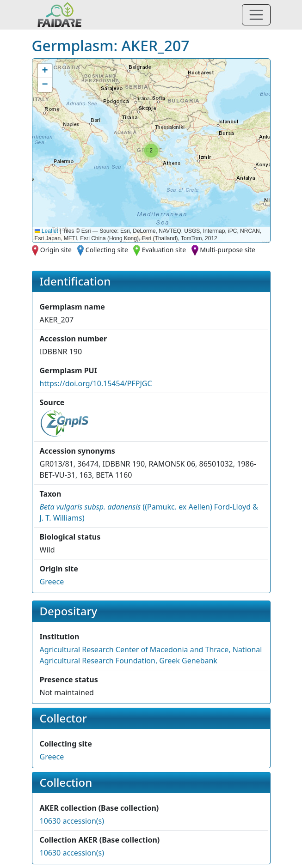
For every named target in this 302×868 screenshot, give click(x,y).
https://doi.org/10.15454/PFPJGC (96, 383)
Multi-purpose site (228, 250)
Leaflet (46, 231)
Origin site (56, 250)
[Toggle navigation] (256, 15)
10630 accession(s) (72, 821)
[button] (151, 151)
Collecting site (107, 250)
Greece (52, 582)
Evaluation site (164, 250)
